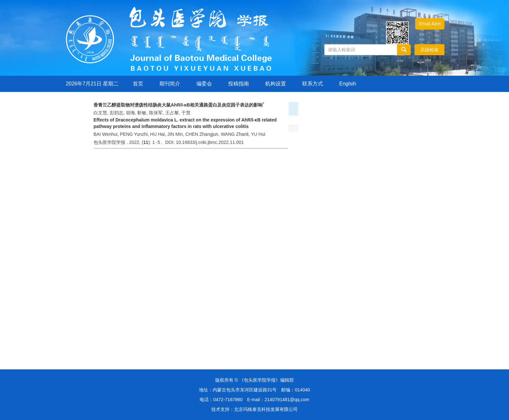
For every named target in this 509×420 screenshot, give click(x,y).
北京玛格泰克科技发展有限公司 (266, 409)
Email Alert (430, 24)
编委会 (204, 84)
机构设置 (276, 84)
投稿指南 (239, 84)
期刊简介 (170, 84)
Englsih (348, 84)
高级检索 (429, 50)
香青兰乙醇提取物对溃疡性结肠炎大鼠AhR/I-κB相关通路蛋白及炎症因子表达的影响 (179, 105)
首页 (138, 84)
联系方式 (313, 84)
